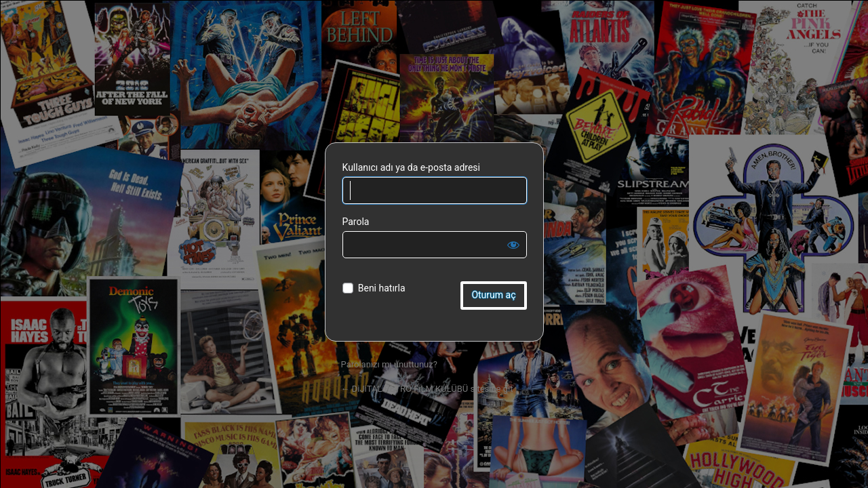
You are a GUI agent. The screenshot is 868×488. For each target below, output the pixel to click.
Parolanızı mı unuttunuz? (389, 364)
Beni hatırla (382, 288)
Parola (356, 222)
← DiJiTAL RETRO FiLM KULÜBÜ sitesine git (427, 389)
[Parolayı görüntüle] (513, 245)
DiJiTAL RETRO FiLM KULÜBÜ (434, 85)
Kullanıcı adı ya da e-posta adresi (412, 167)
